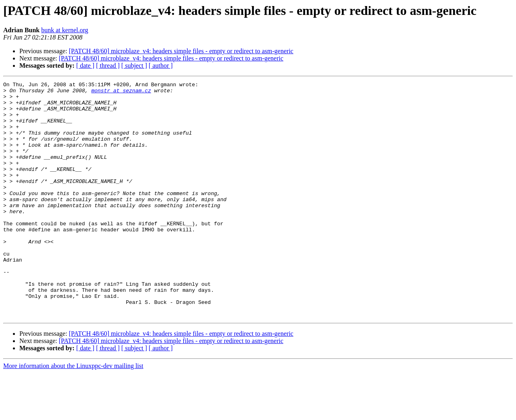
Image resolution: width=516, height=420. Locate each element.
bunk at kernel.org (65, 30)
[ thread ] (108, 65)
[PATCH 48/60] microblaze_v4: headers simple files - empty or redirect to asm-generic (181, 51)
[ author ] (161, 65)
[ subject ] (134, 65)
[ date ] (85, 65)
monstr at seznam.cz (121, 93)
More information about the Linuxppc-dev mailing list (73, 413)
